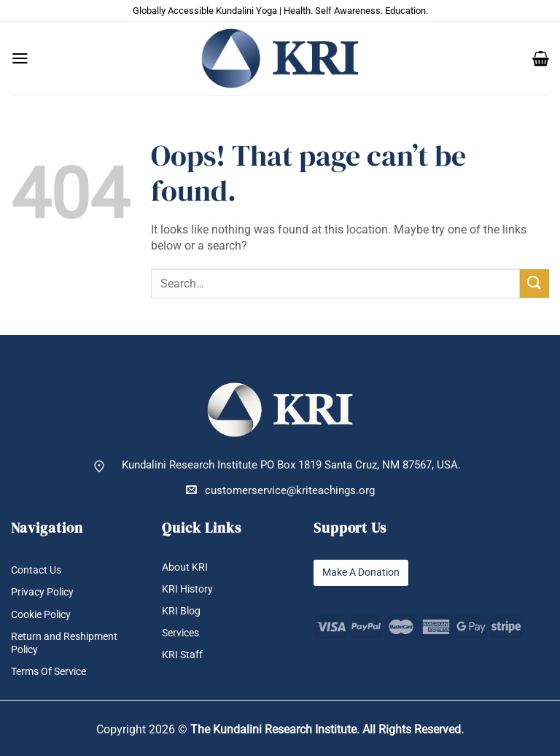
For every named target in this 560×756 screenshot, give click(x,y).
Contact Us (38, 570)
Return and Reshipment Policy (67, 643)
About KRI (186, 567)
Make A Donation (365, 572)
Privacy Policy (45, 593)
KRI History (189, 589)
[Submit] (534, 283)
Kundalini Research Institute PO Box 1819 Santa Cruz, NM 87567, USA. (291, 465)
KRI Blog (182, 611)
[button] (20, 58)
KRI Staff (183, 656)
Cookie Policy (45, 615)
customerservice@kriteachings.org (280, 490)
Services (183, 633)
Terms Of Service (52, 672)
